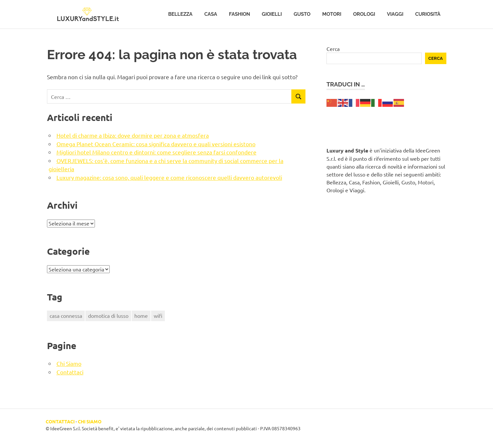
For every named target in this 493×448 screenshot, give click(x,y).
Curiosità (428, 14)
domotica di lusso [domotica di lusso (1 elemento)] (108, 316)
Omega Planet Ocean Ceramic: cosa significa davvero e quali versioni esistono (156, 144)
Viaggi (395, 14)
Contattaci (70, 372)
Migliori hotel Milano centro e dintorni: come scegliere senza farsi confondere (157, 152)
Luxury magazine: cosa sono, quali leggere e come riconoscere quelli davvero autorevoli (169, 177)
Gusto (302, 14)
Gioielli (272, 14)
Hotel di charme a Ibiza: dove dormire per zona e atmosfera (133, 135)
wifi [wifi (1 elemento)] (158, 316)
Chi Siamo (69, 363)
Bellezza (180, 14)
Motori (332, 14)
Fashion (239, 14)
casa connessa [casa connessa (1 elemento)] (66, 316)
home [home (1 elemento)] (141, 316)
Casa (211, 14)
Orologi (364, 14)
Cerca (333, 49)
